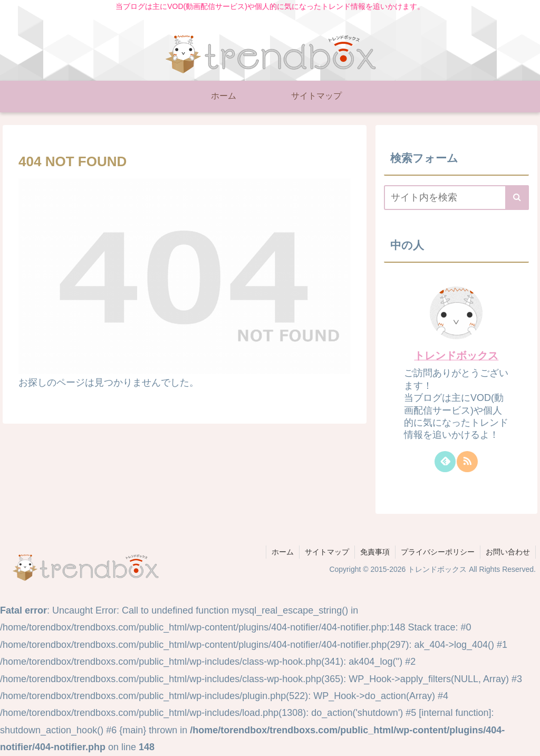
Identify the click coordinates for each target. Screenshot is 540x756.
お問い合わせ (508, 552)
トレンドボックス (456, 356)
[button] (517, 198)
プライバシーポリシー (438, 552)
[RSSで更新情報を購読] (467, 462)
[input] (456, 198)
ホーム (283, 552)
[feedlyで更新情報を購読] (445, 462)
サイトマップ (327, 552)
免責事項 (375, 552)
